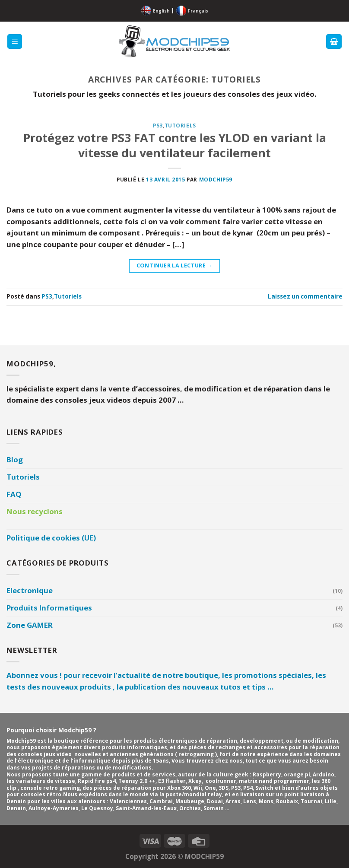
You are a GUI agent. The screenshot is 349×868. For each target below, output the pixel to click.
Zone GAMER (30, 625)
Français (198, 11)
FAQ (14, 494)
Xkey (195, 781)
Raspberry (267, 774)
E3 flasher (172, 781)
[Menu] (15, 41)
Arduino (324, 774)
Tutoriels (180, 125)
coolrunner (221, 781)
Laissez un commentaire (305, 296)
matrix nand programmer (274, 781)
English (161, 11)
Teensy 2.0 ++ (137, 781)
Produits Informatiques (49, 608)
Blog (15, 459)
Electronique (30, 590)
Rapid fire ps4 (97, 781)
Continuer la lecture (175, 266)
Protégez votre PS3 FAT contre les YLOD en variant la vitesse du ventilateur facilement (175, 145)
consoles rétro (41, 794)
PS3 (158, 125)
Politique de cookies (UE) (51, 538)
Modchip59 (216, 179)
